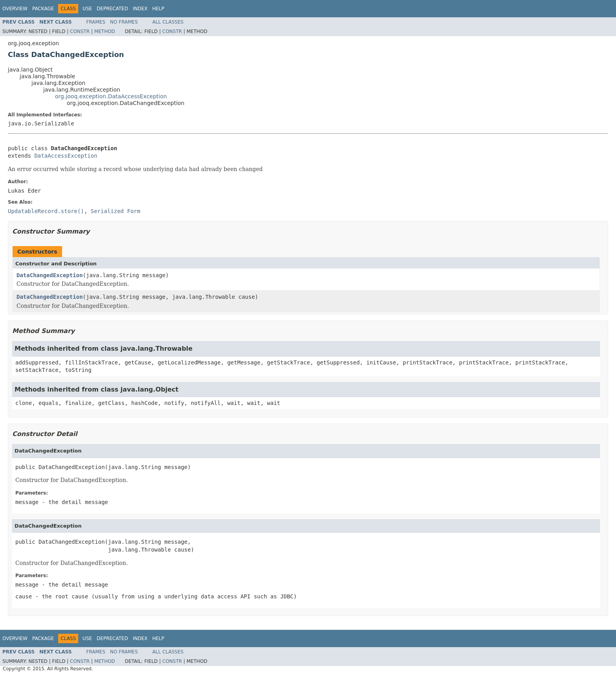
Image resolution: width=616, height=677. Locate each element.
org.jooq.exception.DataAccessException (111, 96)
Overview (15, 9)
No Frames (124, 22)
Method (105, 31)
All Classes (168, 22)
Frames (96, 22)
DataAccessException (66, 156)
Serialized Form (115, 211)
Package (43, 9)
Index (140, 9)
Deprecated (112, 9)
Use (87, 9)
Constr (80, 31)
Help (158, 9)
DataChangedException (50, 275)
